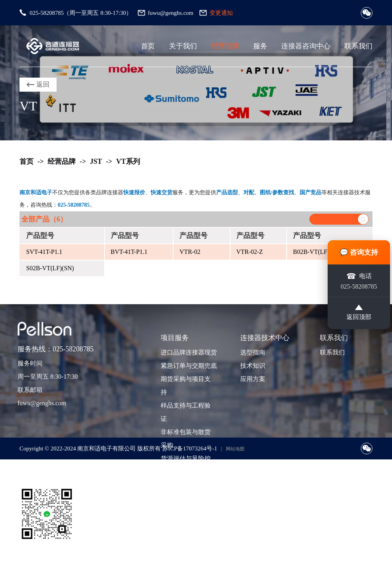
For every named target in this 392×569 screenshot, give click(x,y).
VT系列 (128, 161)
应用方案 (253, 379)
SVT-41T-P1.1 (44, 252)
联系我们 (358, 46)
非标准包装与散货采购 (186, 439)
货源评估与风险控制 (186, 465)
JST (96, 161)
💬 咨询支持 (359, 252)
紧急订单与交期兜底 (188, 366)
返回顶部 (359, 313)
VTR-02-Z (250, 252)
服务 (260, 46)
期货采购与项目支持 (186, 386)
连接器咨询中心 (306, 46)
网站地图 (235, 449)
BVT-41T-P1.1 (129, 252)
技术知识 (253, 366)
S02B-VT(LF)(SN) (50, 268)
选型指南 (253, 352)
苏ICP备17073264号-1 (190, 448)
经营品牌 (225, 46)
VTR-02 (190, 252)
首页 (148, 46)
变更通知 (221, 13)
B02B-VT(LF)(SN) (317, 252)
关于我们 (183, 46)
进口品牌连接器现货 (188, 352)
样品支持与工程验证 (186, 412)
